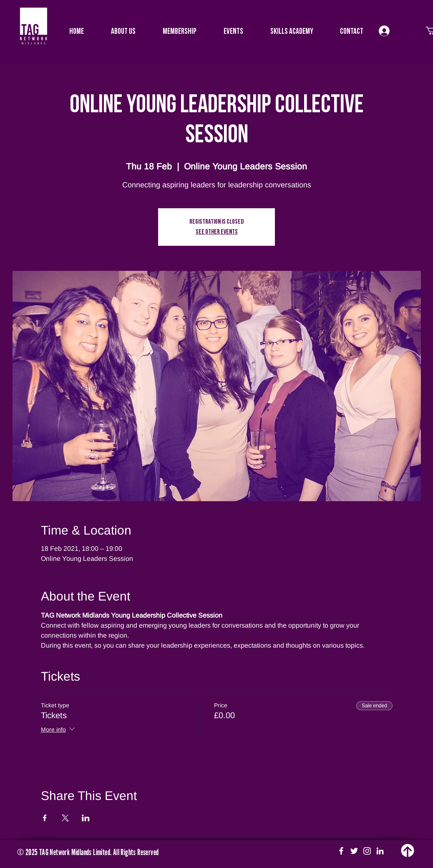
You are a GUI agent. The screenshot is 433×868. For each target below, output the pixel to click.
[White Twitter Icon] (354, 851)
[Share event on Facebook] (45, 818)
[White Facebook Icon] (341, 851)
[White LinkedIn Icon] (380, 851)
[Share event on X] (65, 818)
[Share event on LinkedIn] (86, 818)
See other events (217, 232)
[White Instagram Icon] (367, 851)
